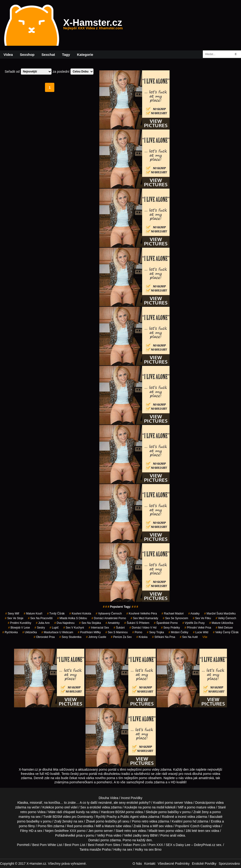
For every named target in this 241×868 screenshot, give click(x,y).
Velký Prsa (105, 835)
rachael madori (173, 614)
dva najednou (64, 623)
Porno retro (140, 821)
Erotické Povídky (204, 864)
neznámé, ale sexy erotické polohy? (124, 803)
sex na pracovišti (40, 618)
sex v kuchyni (74, 628)
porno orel (62, 807)
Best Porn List (75, 845)
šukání (119, 628)
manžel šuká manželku (220, 614)
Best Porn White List (47, 845)
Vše (205, 637)
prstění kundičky (19, 623)
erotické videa (100, 807)
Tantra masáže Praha (95, 849)
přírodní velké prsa (198, 628)
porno (137, 632)
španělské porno (166, 623)
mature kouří (33, 614)
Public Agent (130, 817)
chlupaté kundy (74, 812)
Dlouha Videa (108, 798)
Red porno (75, 826)
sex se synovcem (175, 618)
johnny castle (96, 637)
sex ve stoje (14, 618)
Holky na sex (123, 849)
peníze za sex (121, 637)
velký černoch (226, 618)
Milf (155, 826)
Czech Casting (201, 826)
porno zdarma (111, 840)
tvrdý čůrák (56, 614)
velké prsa (75, 835)
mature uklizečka (221, 623)
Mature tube (113, 826)
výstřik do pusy (194, 623)
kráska (142, 637)
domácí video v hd (143, 628)
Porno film (45, 826)
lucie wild (201, 632)
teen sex (204, 831)
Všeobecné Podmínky (174, 864)
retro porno (28, 812)
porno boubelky (28, 821)
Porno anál (168, 835)
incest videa (186, 817)
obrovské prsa (44, 637)
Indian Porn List (134, 845)
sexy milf (12, 614)
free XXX (70, 831)
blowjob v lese (19, 628)
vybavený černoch (109, 614)
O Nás (137, 864)
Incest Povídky (132, 798)
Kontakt (150, 864)
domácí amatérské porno (109, 618)
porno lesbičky (106, 821)
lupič (54, 628)
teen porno (166, 831)
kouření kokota (80, 614)
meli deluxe (224, 628)
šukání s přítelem (137, 623)
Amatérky (113, 623)
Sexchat (48, 55)
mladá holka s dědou (72, 618)
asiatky (194, 614)
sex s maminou (117, 632)
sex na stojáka (90, 623)
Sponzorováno (229, 864)
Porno (127, 840)
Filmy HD (27, 831)
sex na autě (189, 637)
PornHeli (23, 845)
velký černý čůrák (226, 632)
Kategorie (85, 55)
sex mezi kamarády (144, 618)
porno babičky (169, 812)
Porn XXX (156, 845)
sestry (40, 628)
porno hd (190, 821)
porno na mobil (154, 807)
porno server (174, 803)
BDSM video (62, 817)
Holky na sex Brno (148, 849)
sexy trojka (155, 632)
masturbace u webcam (57, 632)
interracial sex (99, 628)
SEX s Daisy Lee (178, 845)
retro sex (131, 831)
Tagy (66, 55)
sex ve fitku (202, 618)
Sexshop (27, 55)
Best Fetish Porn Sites (104, 845)
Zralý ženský (63, 821)
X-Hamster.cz (93, 25)
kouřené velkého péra (142, 614)
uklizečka (30, 632)
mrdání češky (178, 632)
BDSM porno (125, 812)
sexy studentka (70, 637)
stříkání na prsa (164, 637)
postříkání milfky (89, 632)
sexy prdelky (171, 628)
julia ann (43, 623)
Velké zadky (133, 835)
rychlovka (10, 632)
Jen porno (96, 831)
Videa (8, 55)
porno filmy (27, 826)
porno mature (197, 807)
